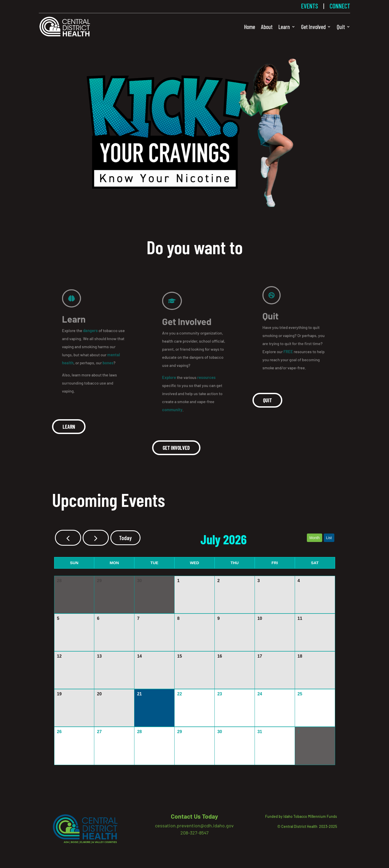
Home (250, 27)
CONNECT (340, 6)
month (315, 538)
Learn (284, 27)
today (125, 538)
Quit (341, 27)
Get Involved (313, 27)
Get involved (176, 448)
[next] (96, 538)
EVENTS (310, 6)
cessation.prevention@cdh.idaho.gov (194, 825)
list (329, 538)
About (267, 27)
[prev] (68, 538)
